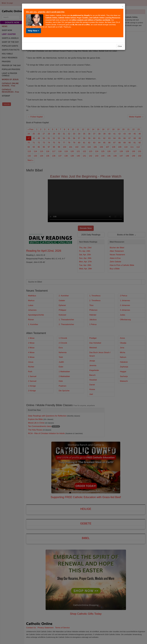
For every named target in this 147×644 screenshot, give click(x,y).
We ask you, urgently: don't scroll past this (45, 12)
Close (120, 46)
